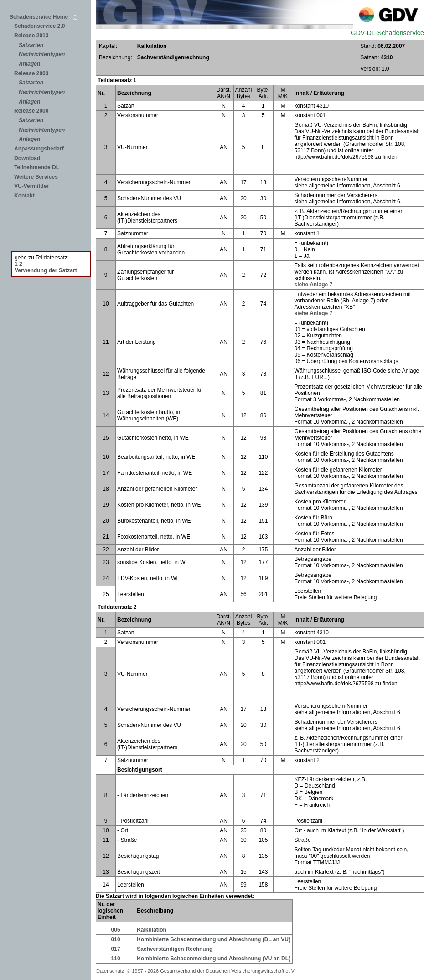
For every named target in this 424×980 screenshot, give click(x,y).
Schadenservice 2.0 (39, 26)
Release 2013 (31, 36)
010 (116, 939)
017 (116, 949)
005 (116, 930)
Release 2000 (31, 111)
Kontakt (24, 196)
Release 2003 (31, 73)
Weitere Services (36, 177)
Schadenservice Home (44, 17)
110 (116, 959)
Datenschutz (111, 971)
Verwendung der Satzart (46, 270)
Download (27, 158)
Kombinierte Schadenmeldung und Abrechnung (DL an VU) (214, 939)
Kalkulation (152, 930)
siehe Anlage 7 (314, 285)
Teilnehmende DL (37, 167)
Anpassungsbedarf (39, 149)
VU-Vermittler (31, 186)
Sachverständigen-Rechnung (175, 949)
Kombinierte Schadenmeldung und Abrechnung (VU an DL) (214, 959)
